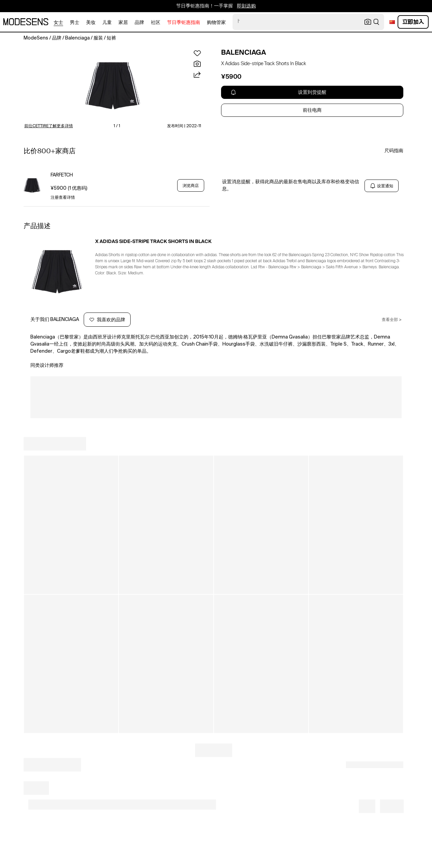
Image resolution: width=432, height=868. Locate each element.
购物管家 (216, 23)
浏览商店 (191, 186)
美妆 (91, 23)
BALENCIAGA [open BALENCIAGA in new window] (244, 52)
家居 (123, 23)
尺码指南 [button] (394, 151)
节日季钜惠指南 (184, 23)
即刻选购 (246, 6)
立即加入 (413, 22)
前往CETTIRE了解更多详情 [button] (49, 126)
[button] (113, 86)
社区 (156, 23)
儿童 (107, 23)
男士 (75, 23)
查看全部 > (392, 320)
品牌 (139, 23)
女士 (58, 23)
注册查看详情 (63, 198)
